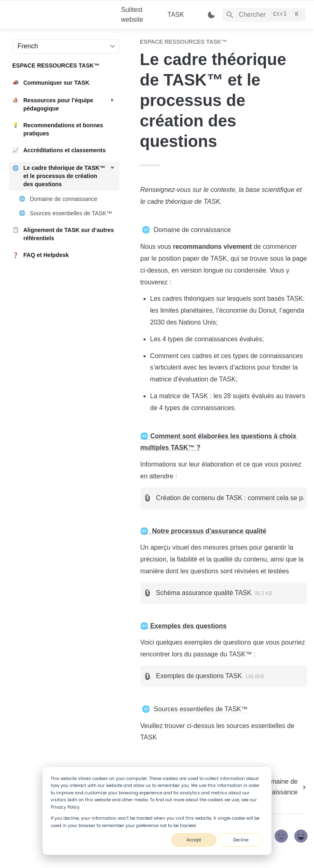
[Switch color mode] (211, 15)
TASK (176, 15)
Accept (194, 840)
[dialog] (157, 811)
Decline (241, 840)
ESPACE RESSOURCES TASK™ (183, 42)
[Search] (264, 15)
